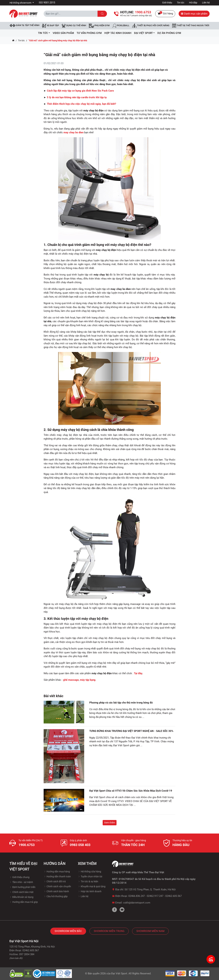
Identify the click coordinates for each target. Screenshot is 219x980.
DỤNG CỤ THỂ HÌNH (74, 26)
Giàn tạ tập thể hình (25, 25)
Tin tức (181, 3)
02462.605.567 (173, 896)
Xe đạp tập (50, 26)
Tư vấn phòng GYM (89, 33)
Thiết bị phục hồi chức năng (151, 26)
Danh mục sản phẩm (194, 14)
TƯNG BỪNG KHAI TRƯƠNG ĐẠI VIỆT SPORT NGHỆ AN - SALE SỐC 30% (131, 731)
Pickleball (121, 26)
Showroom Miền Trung (109, 931)
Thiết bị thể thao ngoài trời (191, 26)
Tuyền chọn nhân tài (90, 876)
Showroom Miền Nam (150, 931)
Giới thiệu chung (19, 877)
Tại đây (138, 673)
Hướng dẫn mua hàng (57, 872)
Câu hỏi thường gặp (56, 896)
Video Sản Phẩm (63, 33)
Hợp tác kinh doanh (90, 891)
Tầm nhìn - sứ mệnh (21, 882)
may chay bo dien (73, 132)
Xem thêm (110, 823)
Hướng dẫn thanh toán (57, 876)
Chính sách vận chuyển (57, 886)
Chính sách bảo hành (56, 891)
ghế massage (71, 680)
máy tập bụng (88, 680)
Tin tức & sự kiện (88, 881)
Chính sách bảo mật (21, 892)
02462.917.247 (155, 896)
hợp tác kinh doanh (118, 33)
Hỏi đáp (193, 3)
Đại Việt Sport (119, 973)
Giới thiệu (167, 3)
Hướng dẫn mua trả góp (24, 902)
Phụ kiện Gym (99, 26)
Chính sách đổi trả (55, 881)
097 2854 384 (27, 954)
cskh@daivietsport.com (137, 903)
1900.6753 (27, 845)
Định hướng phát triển (22, 887)
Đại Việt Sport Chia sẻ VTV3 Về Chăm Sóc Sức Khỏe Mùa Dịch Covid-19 (131, 791)
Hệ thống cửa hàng (89, 872)
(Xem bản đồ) (16, 958)
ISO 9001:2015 (47, 3)
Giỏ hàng (165, 14)
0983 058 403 (80, 845)
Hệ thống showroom (21, 3)
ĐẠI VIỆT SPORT (144, 33)
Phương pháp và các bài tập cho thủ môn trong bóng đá (121, 703)
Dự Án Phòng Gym (169, 33)
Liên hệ (206, 3)
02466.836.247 (137, 896)
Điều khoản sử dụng (21, 897)
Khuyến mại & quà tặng (92, 886)
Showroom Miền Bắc (68, 931)
